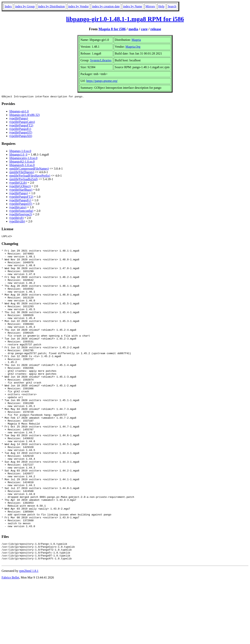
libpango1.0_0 (18, 155)
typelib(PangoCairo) (22, 122)
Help (161, 6)
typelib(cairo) (18, 208)
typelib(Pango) (19, 119)
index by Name (133, 6)
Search (172, 6)
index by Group (25, 6)
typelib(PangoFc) (20, 129)
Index (8, 6)
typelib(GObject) (20, 187)
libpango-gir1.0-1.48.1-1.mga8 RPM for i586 (125, 19)
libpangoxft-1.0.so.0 (22, 166)
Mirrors (150, 6)
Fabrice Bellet (10, 639)
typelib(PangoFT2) (21, 126)
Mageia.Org (133, 47)
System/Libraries (101, 60)
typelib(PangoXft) (21, 137)
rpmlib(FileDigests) (22, 173)
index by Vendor (78, 6)
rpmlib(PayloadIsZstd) (24, 180)
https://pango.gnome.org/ (102, 81)
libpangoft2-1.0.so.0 (22, 162)
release (156, 29)
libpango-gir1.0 (19, 112)
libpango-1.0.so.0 (20, 152)
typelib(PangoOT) (21, 133)
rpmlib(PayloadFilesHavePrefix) (30, 176)
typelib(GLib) (18, 183)
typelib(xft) (17, 218)
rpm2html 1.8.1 (29, 632)
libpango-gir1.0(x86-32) (25, 115)
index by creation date (106, 6)
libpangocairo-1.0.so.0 (23, 159)
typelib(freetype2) (21, 215)
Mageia (136, 40)
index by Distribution (51, 6)
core (144, 29)
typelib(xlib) (17, 222)
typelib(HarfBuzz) (21, 190)
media (133, 29)
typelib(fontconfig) (21, 211)
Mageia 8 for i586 (112, 29)
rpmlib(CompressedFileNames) (29, 169)
